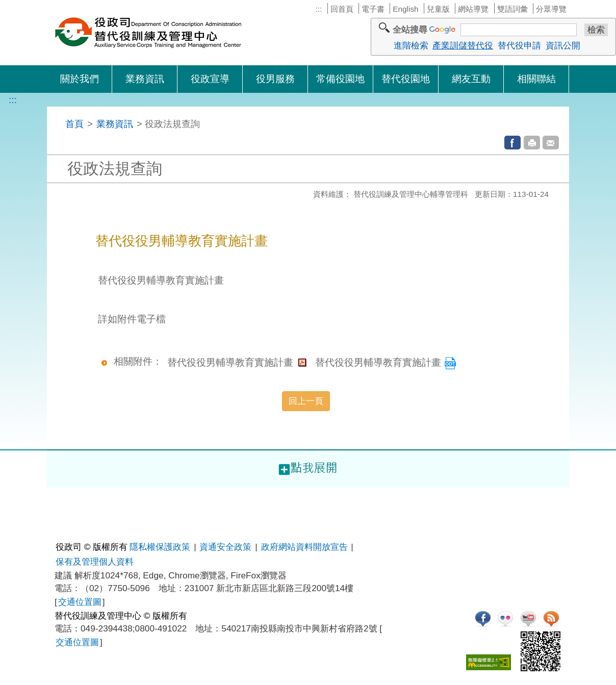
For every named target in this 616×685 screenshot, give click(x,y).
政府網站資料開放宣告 (304, 547)
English (405, 9)
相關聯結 (536, 79)
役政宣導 (210, 79)
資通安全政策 (225, 547)
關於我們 (80, 79)
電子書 (373, 9)
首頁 (74, 124)
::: (318, 9)
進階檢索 (411, 45)
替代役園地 (406, 79)
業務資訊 (145, 79)
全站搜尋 (410, 30)
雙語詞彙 (512, 9)
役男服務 (275, 79)
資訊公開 (563, 45)
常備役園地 (340, 79)
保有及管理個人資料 (95, 562)
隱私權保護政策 (160, 547)
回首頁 (342, 9)
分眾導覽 (551, 9)
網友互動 (471, 79)
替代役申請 (519, 45)
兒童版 (438, 9)
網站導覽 (473, 9)
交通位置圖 (80, 602)
